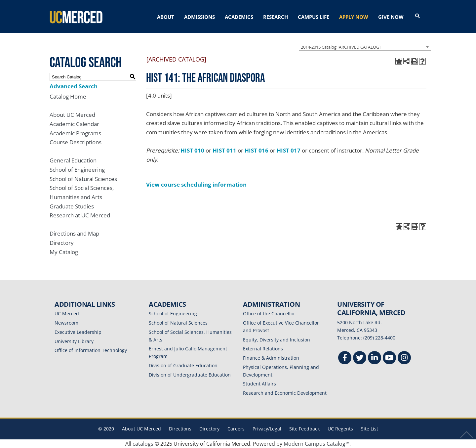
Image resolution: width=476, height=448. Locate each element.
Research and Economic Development (285, 393)
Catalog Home (68, 96)
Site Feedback (304, 429)
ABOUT (166, 17)
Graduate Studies (72, 206)
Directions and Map (74, 233)
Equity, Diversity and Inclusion (277, 340)
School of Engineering (77, 170)
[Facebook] (345, 358)
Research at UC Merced (80, 215)
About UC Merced (72, 115)
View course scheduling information (196, 184)
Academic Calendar (74, 124)
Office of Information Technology (91, 350)
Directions (180, 429)
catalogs (143, 444)
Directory (62, 243)
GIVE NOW (391, 17)
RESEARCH (276, 17)
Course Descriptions (76, 142)
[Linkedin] (375, 358)
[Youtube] (389, 358)
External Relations (263, 349)
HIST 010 (192, 150)
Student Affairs (259, 384)
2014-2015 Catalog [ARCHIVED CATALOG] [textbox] (341, 47)
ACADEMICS (239, 17)
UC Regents (340, 429)
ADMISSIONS (199, 17)
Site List (370, 429)
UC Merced (67, 314)
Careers (236, 429)
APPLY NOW (354, 17)
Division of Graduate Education (183, 365)
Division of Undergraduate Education (190, 375)
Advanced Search (74, 86)
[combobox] (365, 47)
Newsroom (66, 323)
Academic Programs (75, 133)
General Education (73, 160)
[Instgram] (404, 358)
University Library (74, 341)
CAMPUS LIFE (314, 17)
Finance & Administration (271, 358)
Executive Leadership (78, 332)
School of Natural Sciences (83, 179)
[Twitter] (360, 358)
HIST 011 (224, 150)
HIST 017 (289, 150)
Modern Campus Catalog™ (317, 444)
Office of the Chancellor (269, 314)
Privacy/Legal (267, 429)
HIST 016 (257, 150)
